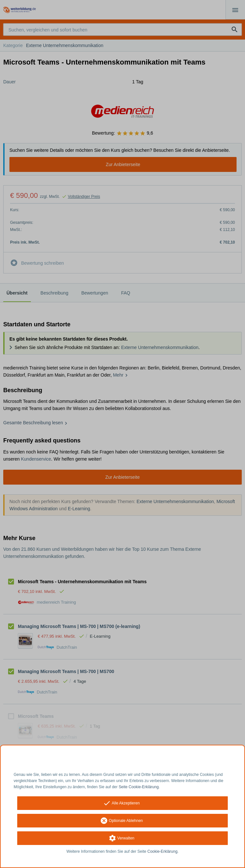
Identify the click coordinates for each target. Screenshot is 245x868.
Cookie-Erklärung (163, 851)
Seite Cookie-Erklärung (139, 787)
